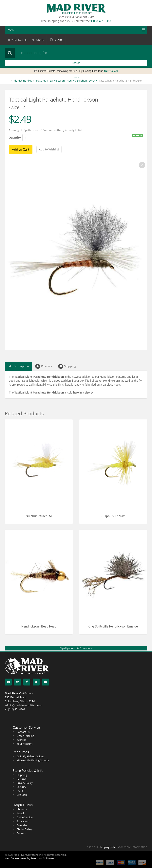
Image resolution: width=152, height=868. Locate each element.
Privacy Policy (25, 783)
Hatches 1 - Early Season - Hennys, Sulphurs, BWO (65, 81)
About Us (22, 809)
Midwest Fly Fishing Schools (33, 760)
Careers (21, 833)
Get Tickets (111, 71)
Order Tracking (25, 736)
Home (76, 77)
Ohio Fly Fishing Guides (30, 756)
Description (18, 366)
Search (76, 63)
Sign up (59, 40)
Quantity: (15, 137)
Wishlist (21, 740)
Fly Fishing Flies (23, 81)
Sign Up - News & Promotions (76, 648)
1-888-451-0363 (101, 21)
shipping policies (109, 847)
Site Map (22, 795)
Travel (20, 813)
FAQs (20, 791)
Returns (21, 779)
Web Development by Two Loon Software (29, 858)
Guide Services (25, 817)
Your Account (25, 744)
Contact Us (23, 732)
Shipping (67, 366)
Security (21, 787)
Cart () (19, 40)
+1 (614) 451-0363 (15, 709)
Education (23, 821)
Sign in (40, 40)
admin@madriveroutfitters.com (24, 705)
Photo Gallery (25, 829)
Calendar (22, 825)
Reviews (44, 366)
